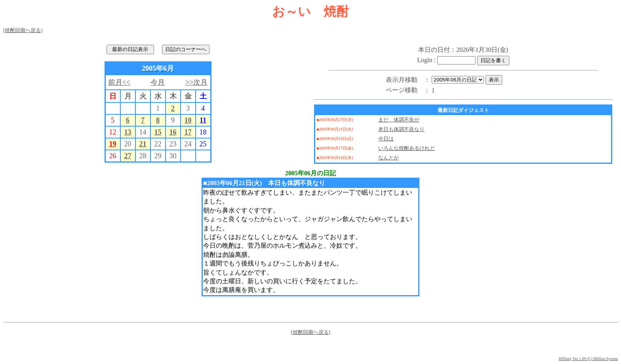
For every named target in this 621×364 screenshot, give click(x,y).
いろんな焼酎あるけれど (407, 148)
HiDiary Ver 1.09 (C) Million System (588, 359)
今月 (158, 82)
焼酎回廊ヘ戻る (23, 30)
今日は (386, 139)
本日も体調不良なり (401, 129)
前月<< (119, 82)
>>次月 (196, 82)
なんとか (389, 158)
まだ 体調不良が (399, 120)
